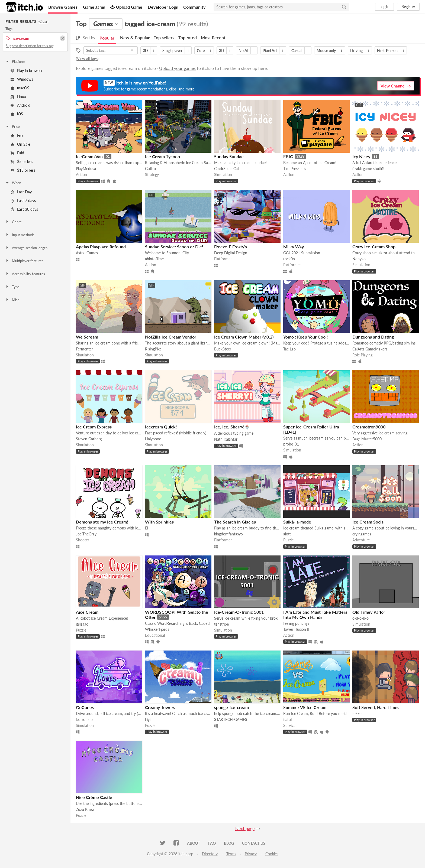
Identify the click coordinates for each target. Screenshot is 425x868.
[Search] (344, 7)
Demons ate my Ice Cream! (102, 522)
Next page (245, 828)
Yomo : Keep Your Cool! (306, 337)
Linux (18, 97)
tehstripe (221, 624)
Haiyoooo (153, 439)
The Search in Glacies (235, 522)
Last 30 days (24, 209)
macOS (20, 88)
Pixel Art (270, 51)
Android (20, 105)
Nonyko (359, 259)
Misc (12, 300)
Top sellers (164, 38)
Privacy (251, 854)
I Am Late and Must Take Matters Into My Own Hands (315, 615)
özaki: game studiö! (368, 169)
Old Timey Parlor (369, 612)
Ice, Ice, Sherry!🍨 (232, 427)
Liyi (148, 719)
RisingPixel (154, 349)
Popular (107, 38)
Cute (201, 51)
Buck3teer (223, 349)
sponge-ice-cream (231, 707)
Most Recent (213, 38)
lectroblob (84, 719)
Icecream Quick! (161, 427)
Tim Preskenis (295, 169)
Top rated (188, 38)
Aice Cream (87, 612)
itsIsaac (82, 624)
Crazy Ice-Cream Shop (374, 247)
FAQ (212, 843)
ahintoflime (154, 259)
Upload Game (126, 7)
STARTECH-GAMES (231, 719)
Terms (231, 854)
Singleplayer (172, 51)
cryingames (362, 534)
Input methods (20, 235)
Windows (22, 79)
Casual (297, 51)
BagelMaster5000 (367, 439)
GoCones (85, 707)
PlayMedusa (86, 169)
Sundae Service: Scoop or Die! (174, 247)
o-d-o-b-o (360, 618)
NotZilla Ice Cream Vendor (171, 337)
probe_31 (291, 444)
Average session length (26, 248)
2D (145, 51)
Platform (15, 61)
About (194, 843)
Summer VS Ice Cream (305, 707)
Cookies (272, 854)
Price (12, 126)
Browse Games (63, 7)
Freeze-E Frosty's (231, 247)
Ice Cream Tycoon (162, 156)
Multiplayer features (24, 261)
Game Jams (94, 7)
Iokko (357, 713)
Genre (13, 222)
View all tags (87, 59)
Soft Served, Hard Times (376, 707)
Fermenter (84, 349)
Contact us (254, 843)
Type (12, 287)
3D (222, 51)
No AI (243, 51)
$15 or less (23, 170)
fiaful (287, 719)
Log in (384, 7)
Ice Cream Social (368, 522)
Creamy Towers (160, 707)
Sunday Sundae (229, 156)
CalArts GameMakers (370, 349)
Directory (210, 854)
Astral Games (87, 253)
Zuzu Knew (85, 809)
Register (408, 7)
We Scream (87, 337)
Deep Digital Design (231, 253)
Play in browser (27, 71)
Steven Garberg (89, 439)
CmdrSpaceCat (227, 169)
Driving (356, 51)
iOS (17, 114)
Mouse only (326, 51)
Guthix (151, 169)
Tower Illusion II (296, 629)
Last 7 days (23, 201)
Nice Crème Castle (94, 797)
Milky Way (294, 247)
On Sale (20, 144)
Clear (43, 21)
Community (194, 7)
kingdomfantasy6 (228, 534)
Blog (229, 843)
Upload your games (177, 68)
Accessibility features (25, 274)
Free (17, 136)
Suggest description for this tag (30, 46)
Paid (17, 153)
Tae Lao (289, 349)
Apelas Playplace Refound (101, 247)
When (13, 183)
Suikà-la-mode (297, 522)
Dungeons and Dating (373, 337)
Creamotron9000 (369, 427)
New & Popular (135, 38)
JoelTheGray (86, 534)
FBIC (288, 156)
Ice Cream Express (94, 427)
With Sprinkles (159, 522)
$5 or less (22, 162)
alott (287, 534)
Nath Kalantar (226, 439)
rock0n (289, 259)
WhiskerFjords (157, 629)
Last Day (21, 192)
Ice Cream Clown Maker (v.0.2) (244, 337)
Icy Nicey (361, 156)
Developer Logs (163, 7)
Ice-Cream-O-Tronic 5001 (239, 612)
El (147, 528)
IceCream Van (89, 156)
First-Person (387, 51)
